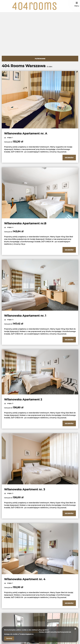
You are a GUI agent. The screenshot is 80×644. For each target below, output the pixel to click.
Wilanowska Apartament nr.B (25, 223)
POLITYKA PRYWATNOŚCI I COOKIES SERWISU (21, 632)
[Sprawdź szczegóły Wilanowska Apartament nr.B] (69, 250)
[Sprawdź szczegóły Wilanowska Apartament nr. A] (69, 158)
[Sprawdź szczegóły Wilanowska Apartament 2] (69, 423)
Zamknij (9, 638)
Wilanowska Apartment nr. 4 (25, 579)
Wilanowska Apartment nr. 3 (25, 489)
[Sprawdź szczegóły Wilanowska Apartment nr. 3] (69, 513)
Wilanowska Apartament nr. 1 (25, 316)
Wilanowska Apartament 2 (23, 399)
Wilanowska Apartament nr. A (26, 133)
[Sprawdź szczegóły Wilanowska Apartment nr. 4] (69, 603)
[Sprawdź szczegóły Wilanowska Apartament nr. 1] (69, 340)
